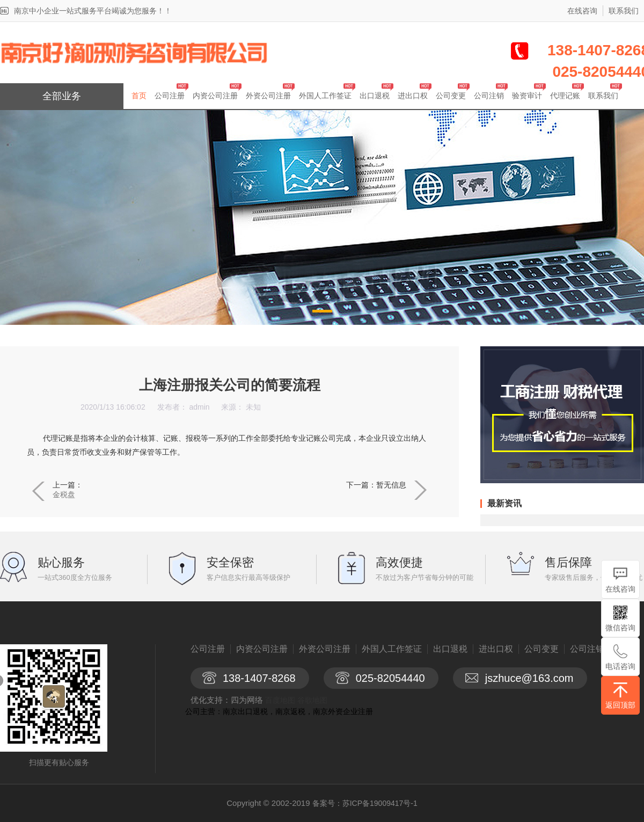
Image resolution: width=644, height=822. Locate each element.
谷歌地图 (312, 700)
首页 (139, 96)
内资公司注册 (215, 96)
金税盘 (64, 494)
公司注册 (170, 96)
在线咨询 (582, 11)
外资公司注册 (268, 96)
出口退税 (375, 96)
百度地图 (280, 700)
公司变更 (451, 96)
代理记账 (565, 96)
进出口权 (413, 96)
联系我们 (624, 11)
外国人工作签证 (325, 96)
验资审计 (527, 96)
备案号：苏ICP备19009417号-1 (365, 803)
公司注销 (489, 96)
